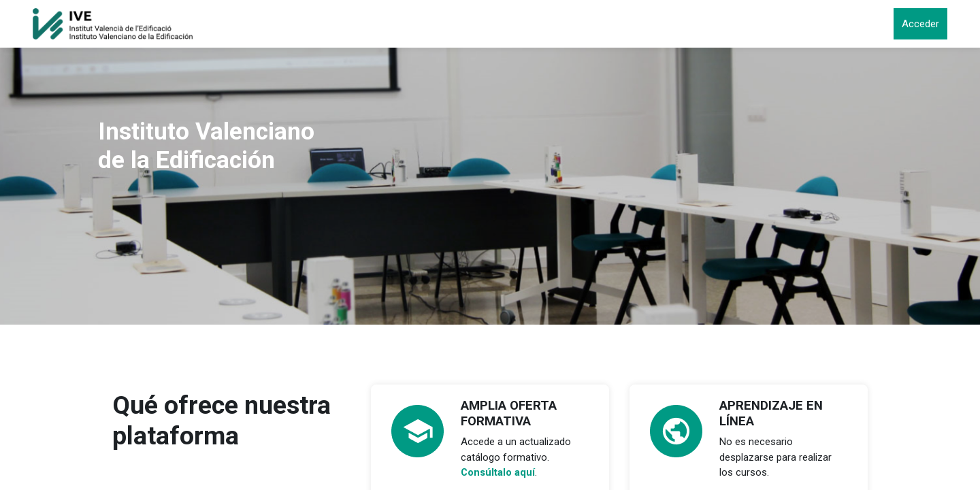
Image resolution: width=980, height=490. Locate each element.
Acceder (920, 24)
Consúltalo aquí (498, 472)
